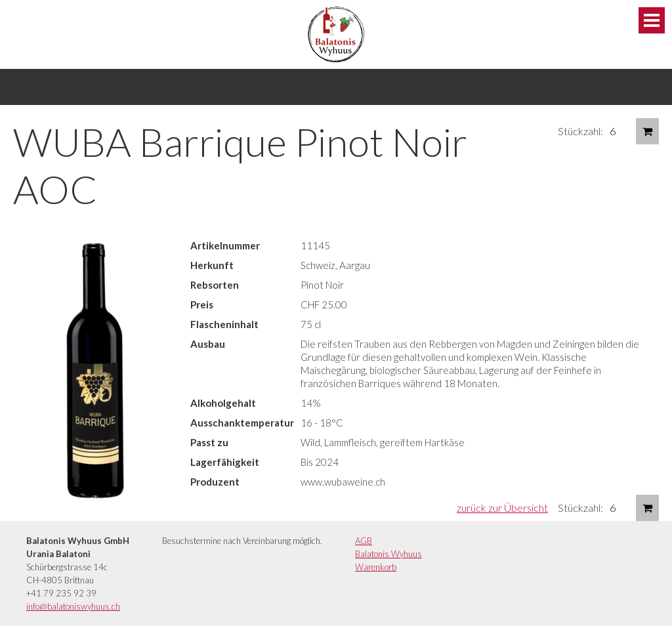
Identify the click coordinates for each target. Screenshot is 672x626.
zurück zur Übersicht (502, 508)
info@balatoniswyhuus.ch (73, 606)
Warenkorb (376, 567)
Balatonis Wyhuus (388, 554)
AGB (364, 541)
